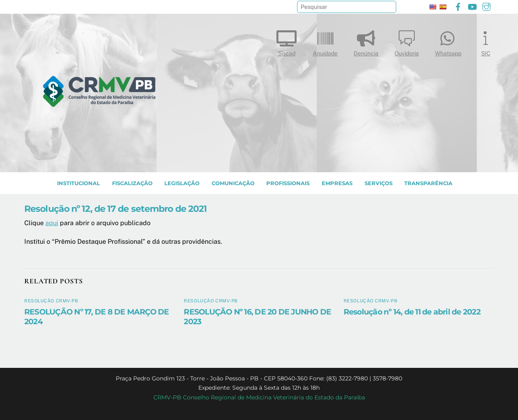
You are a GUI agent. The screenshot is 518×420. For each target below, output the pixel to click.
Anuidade (325, 41)
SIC (486, 41)
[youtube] (472, 6)
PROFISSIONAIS (288, 183)
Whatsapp (448, 41)
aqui (52, 223)
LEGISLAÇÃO (182, 183)
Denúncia (366, 41)
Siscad (287, 41)
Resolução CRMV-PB (51, 301)
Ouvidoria (407, 41)
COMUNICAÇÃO (233, 183)
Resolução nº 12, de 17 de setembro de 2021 (116, 209)
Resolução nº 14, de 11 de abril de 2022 (412, 312)
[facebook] (458, 6)
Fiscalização (132, 183)
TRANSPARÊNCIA (428, 183)
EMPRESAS (337, 183)
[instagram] (486, 6)
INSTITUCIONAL (79, 183)
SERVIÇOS (379, 183)
